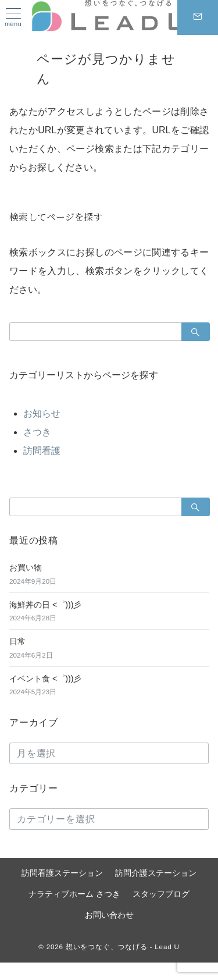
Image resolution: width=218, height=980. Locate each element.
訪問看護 (42, 451)
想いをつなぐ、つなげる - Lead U (123, 947)
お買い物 (26, 567)
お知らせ (42, 413)
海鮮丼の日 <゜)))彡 (45, 605)
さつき (37, 432)
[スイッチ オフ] (198, 17)
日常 (17, 641)
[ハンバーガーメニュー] (13, 18)
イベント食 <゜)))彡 (45, 679)
